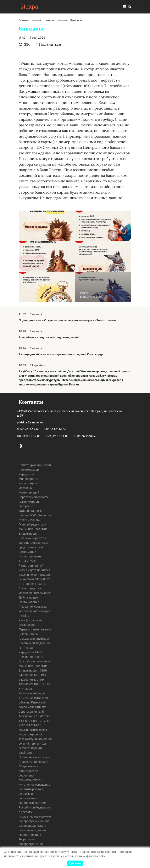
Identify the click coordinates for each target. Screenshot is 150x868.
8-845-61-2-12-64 (28, 429)
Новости (49, 20)
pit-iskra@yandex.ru (30, 422)
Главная (24, 20)
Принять (75, 863)
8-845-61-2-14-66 (55, 429)
